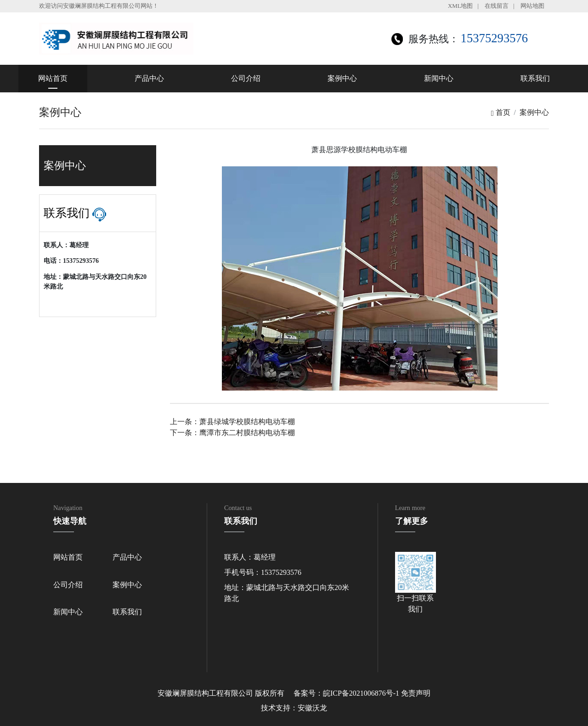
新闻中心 (439, 78)
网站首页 (53, 78)
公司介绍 (246, 78)
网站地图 (532, 6)
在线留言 (497, 6)
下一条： (232, 433)
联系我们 (535, 78)
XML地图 (460, 6)
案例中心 (342, 78)
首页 (501, 112)
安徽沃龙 (312, 708)
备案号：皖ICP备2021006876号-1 (346, 693)
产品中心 (149, 78)
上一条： (232, 422)
